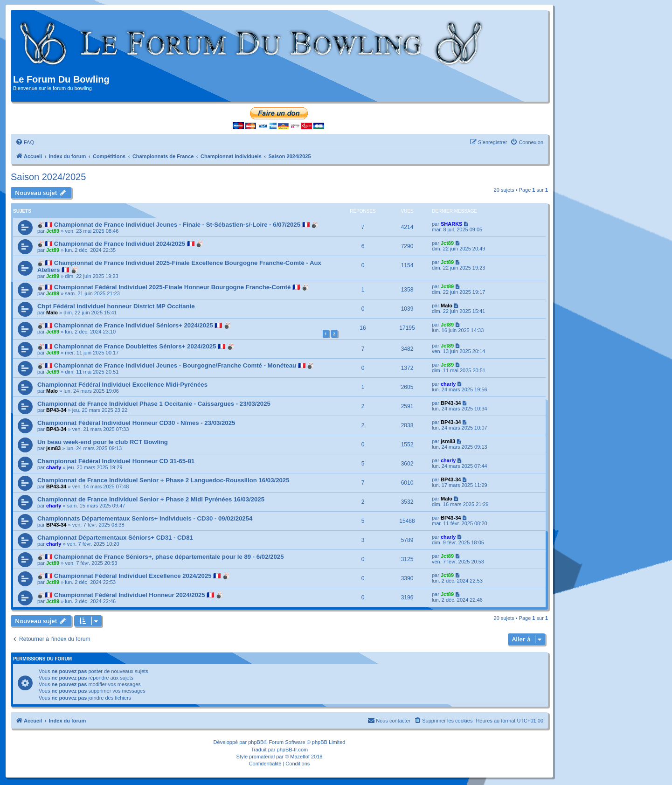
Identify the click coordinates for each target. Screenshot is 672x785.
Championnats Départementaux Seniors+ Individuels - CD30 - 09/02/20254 (145, 518)
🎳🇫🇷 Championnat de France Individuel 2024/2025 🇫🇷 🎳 (120, 244)
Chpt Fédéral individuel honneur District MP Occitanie (116, 306)
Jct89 (53, 231)
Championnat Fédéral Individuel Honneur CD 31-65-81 (116, 461)
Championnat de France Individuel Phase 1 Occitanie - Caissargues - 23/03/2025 (154, 404)
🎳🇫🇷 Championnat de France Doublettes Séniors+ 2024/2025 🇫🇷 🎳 (136, 346)
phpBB (256, 742)
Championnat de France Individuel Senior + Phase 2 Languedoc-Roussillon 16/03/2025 (163, 480)
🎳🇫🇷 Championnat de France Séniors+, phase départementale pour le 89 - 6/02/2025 (161, 557)
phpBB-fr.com (293, 750)
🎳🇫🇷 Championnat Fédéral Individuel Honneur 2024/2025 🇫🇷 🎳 (130, 595)
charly (448, 384)
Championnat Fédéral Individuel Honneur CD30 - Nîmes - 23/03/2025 (136, 423)
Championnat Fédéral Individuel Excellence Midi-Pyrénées (122, 385)
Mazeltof (300, 757)
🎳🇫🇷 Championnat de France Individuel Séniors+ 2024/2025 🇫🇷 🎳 (134, 325)
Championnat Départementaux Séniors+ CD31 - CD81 (115, 538)
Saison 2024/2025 (48, 177)
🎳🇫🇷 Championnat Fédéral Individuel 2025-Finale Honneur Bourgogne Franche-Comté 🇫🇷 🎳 (173, 287)
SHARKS (451, 224)
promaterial (262, 757)
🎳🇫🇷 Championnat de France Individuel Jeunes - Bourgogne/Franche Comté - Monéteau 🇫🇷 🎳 (176, 365)
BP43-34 (56, 410)
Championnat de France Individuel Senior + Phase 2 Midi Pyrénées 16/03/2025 (151, 499)
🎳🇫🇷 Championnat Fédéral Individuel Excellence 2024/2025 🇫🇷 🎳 (134, 576)
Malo (52, 313)
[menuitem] (25, 142)
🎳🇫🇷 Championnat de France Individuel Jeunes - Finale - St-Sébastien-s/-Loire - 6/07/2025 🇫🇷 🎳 (178, 225)
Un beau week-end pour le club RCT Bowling (103, 442)
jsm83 (53, 448)
